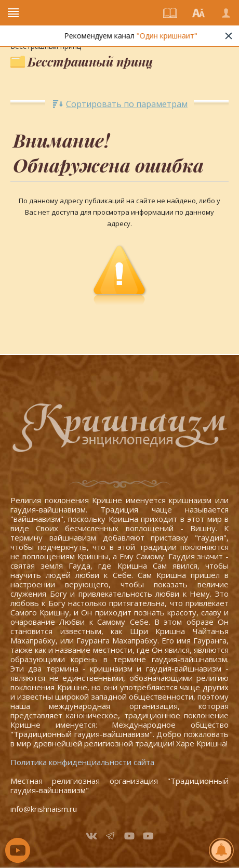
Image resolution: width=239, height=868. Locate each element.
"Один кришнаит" (170, 36)
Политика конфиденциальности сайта (82, 762)
